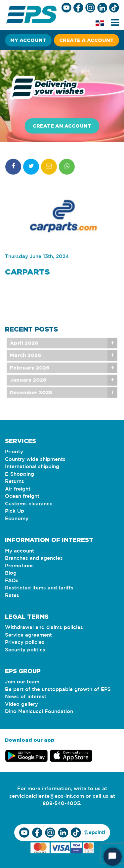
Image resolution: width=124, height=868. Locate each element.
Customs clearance (29, 504)
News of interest (26, 697)
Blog (11, 573)
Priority (14, 452)
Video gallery (21, 704)
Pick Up (15, 511)
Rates (12, 596)
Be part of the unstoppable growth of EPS (58, 689)
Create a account (86, 40)
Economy (17, 519)
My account (28, 40)
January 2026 (28, 385)
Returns (15, 481)
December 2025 (31, 397)
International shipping (32, 467)
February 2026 (30, 372)
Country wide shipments (35, 459)
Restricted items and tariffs (39, 588)
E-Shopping (20, 474)
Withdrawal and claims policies (44, 628)
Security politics (25, 650)
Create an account (62, 126)
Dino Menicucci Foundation (39, 712)
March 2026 (25, 360)
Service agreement (28, 635)
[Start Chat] (113, 857)
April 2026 (24, 348)
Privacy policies (25, 642)
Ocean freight (22, 496)
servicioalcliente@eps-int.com (47, 796)
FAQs (12, 581)
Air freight (18, 489)
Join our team (22, 682)
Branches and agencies (34, 558)
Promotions (19, 566)
